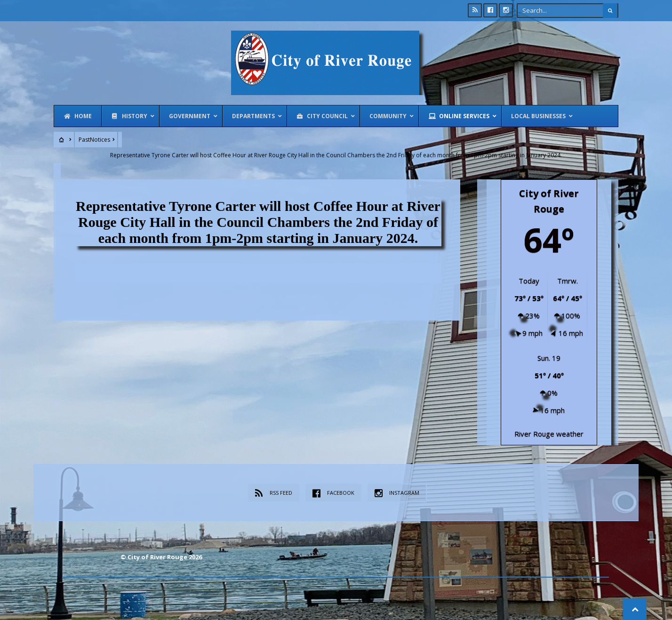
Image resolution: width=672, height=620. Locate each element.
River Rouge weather (549, 433)
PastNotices (94, 140)
